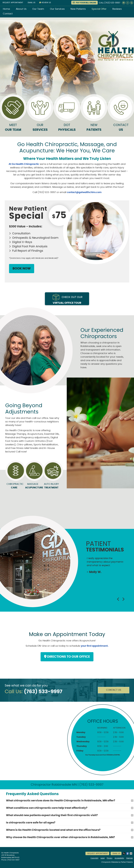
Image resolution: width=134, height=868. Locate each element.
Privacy (110, 858)
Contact (8, 14)
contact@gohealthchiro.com (84, 192)
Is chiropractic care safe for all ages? (31, 823)
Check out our (68, 300)
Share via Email (131, 853)
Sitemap (129, 858)
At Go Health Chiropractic (24, 164)
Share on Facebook (128, 853)
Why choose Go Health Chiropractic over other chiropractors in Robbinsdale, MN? (60, 837)
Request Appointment (13, 3)
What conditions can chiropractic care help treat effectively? (47, 808)
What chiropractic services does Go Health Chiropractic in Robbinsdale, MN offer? (61, 801)
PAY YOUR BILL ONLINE (84, 3)
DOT (67, 115)
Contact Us (114, 690)
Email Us (32, 3)
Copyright (94, 858)
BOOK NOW (22, 269)
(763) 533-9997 (112, 3)
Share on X (124, 853)
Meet (13, 115)
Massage (33, 486)
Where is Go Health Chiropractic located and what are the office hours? (53, 830)
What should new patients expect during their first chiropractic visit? (52, 815)
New (94, 115)
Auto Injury (51, 486)
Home (6, 9)
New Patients (78, 9)
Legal (103, 858)
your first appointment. (95, 646)
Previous (118, 599)
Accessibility (119, 858)
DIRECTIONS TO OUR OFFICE (67, 657)
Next (123, 599)
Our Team (38, 9)
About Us (21, 9)
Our (40, 115)
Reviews (117, 9)
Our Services (57, 9)
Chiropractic (14, 486)
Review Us (45, 3)
